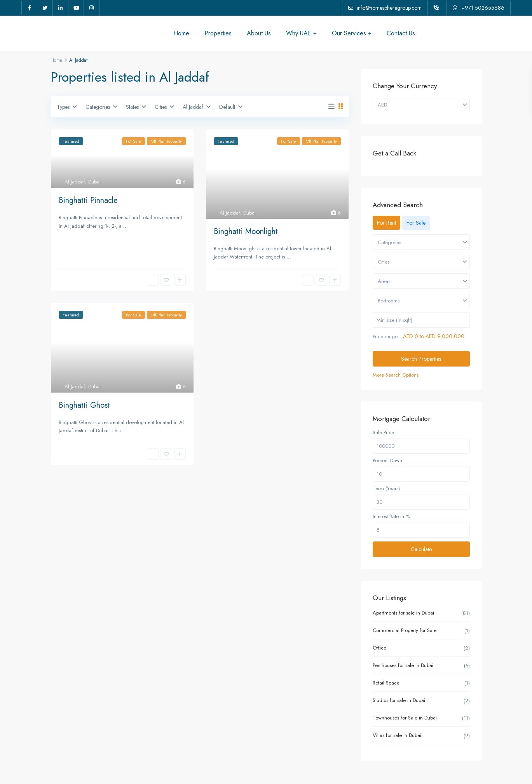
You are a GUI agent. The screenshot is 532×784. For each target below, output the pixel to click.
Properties (218, 33)
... (126, 226)
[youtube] (76, 8)
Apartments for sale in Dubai (403, 613)
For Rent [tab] (386, 223)
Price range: (386, 336)
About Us (259, 33)
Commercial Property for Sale (405, 630)
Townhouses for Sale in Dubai (405, 718)
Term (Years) (386, 489)
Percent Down (387, 461)
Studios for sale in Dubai (399, 700)
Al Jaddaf (75, 182)
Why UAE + (301, 33)
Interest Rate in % (391, 517)
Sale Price (383, 433)
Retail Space (386, 683)
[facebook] (30, 8)
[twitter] (45, 8)
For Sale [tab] (416, 223)
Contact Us (401, 33)
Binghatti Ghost (84, 405)
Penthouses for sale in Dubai (403, 665)
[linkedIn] (61, 8)
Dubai (94, 182)
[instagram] (92, 8)
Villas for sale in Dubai (397, 735)
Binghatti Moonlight (246, 231)
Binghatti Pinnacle (88, 200)
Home (181, 33)
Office (379, 648)
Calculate (421, 549)
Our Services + (352, 33)
